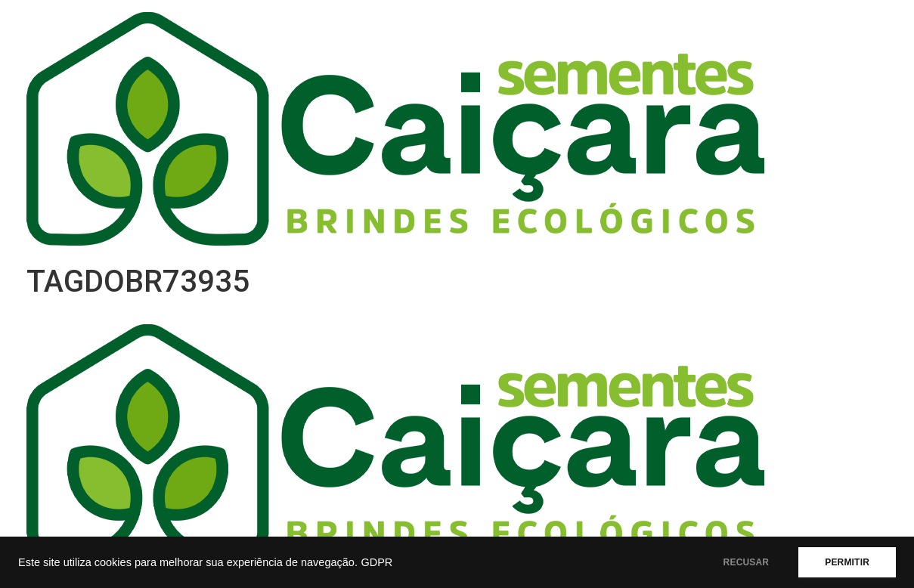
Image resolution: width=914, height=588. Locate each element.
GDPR (376, 562)
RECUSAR (747, 562)
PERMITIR (847, 562)
